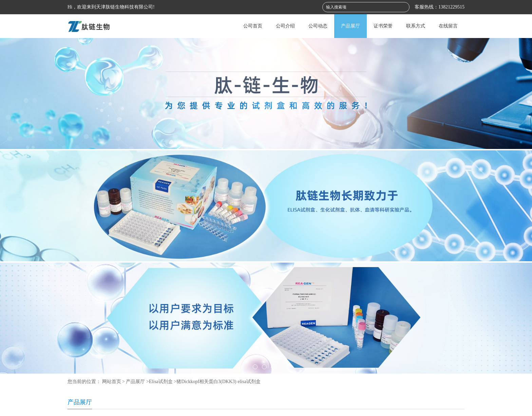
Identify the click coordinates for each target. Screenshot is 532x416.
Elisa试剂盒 (161, 382)
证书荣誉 (383, 26)
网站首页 (112, 382)
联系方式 (416, 26)
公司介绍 (285, 26)
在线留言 (448, 26)
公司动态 (318, 26)
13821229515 (451, 7)
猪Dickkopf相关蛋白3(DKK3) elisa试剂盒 (218, 382)
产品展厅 (350, 26)
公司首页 (253, 26)
